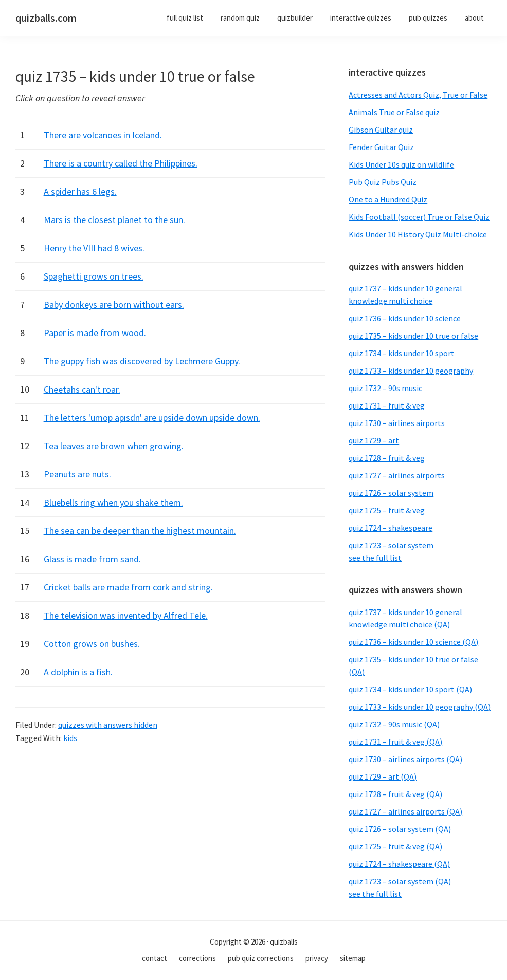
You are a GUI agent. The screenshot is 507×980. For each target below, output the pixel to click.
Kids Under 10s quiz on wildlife (401, 164)
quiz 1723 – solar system (391, 545)
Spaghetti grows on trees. (94, 276)
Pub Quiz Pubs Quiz (383, 182)
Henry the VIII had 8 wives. (94, 248)
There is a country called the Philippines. (121, 163)
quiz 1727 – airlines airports (397, 475)
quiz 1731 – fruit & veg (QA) (395, 742)
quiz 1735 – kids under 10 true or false (413, 336)
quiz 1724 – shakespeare (391, 528)
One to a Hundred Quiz (388, 199)
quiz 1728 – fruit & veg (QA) (395, 794)
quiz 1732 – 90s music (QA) (394, 724)
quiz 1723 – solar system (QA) (400, 881)
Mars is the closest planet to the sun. (114, 220)
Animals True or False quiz (394, 112)
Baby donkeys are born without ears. (114, 304)
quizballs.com (46, 18)
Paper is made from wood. (95, 333)
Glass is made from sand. (92, 559)
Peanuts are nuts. (77, 474)
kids (70, 738)
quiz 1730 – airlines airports (397, 423)
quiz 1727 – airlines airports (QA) (405, 811)
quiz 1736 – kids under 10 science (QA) (413, 642)
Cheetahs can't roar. (82, 389)
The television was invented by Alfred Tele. (126, 615)
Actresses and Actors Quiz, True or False (418, 95)
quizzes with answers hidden (108, 725)
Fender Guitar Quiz (381, 147)
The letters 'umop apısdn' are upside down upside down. (152, 418)
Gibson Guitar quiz (381, 130)
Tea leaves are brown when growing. (114, 446)
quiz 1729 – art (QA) (383, 776)
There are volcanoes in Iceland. (103, 135)
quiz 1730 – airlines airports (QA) (405, 759)
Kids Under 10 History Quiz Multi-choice (418, 234)
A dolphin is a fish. (78, 672)
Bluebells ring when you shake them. (113, 502)
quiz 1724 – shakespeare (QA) (399, 864)
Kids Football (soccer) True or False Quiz (419, 217)
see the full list (375, 558)
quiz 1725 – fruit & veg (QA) (395, 846)
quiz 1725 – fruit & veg (387, 510)
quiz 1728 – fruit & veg (387, 458)
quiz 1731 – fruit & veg (387, 405)
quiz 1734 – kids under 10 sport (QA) (410, 689)
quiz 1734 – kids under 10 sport (402, 353)
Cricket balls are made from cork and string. (128, 587)
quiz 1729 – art (374, 440)
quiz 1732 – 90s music (385, 388)
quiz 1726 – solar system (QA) (400, 829)
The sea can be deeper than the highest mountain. (140, 531)
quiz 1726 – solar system (391, 493)
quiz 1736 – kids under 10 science (405, 318)
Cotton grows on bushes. (92, 644)
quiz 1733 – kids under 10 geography (411, 371)
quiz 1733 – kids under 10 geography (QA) (420, 707)
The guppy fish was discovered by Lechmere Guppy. (142, 361)
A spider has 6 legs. (80, 191)
